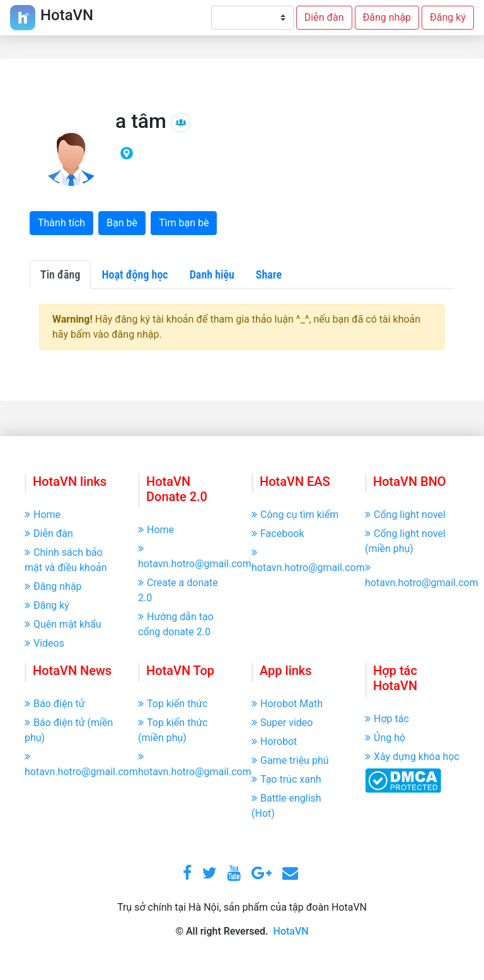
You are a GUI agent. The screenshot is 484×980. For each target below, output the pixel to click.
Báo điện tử (55, 704)
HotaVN (291, 931)
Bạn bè (122, 223)
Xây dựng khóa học (412, 757)
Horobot (274, 741)
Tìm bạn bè (184, 223)
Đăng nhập (387, 17)
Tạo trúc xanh (286, 779)
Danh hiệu (212, 274)
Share (269, 274)
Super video (282, 723)
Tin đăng (60, 274)
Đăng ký (448, 17)
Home (43, 515)
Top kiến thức (173, 704)
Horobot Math (287, 704)
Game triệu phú (290, 760)
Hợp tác (387, 719)
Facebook (278, 533)
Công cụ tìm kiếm (295, 515)
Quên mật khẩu (63, 624)
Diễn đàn (324, 17)
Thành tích (61, 223)
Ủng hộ (385, 738)
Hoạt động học (135, 274)
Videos (44, 643)
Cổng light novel (405, 515)
